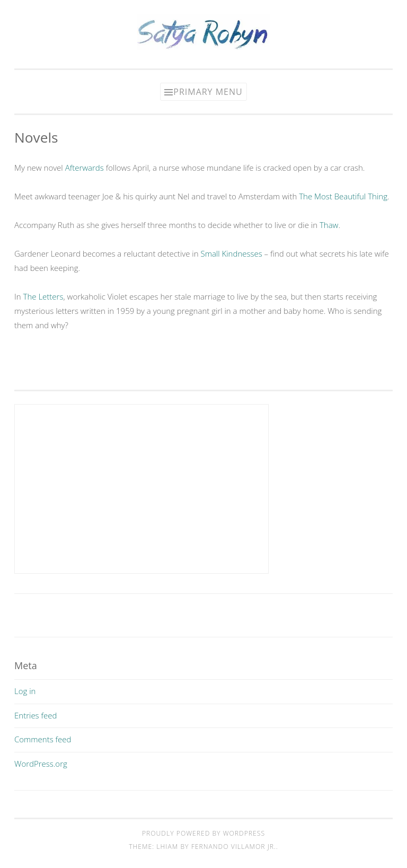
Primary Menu (208, 92)
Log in (25, 691)
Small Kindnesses (231, 253)
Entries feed (36, 715)
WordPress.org (41, 764)
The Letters (43, 296)
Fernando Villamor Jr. (234, 847)
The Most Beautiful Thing (343, 196)
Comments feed (43, 739)
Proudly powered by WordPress (203, 833)
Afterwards (85, 168)
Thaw (329, 225)
